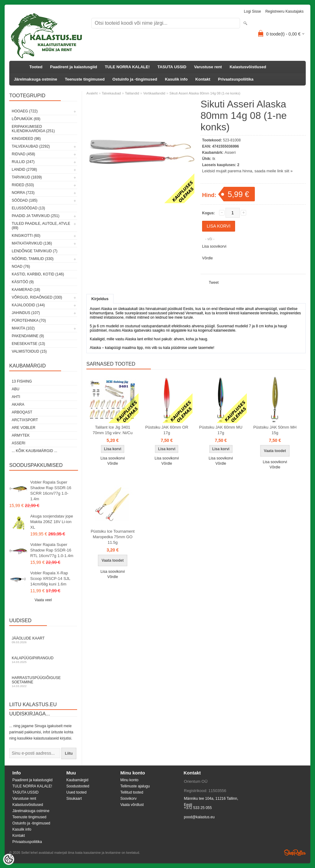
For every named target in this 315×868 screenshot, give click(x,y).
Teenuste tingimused (85, 79)
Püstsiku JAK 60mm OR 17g (167, 430)
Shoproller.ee (295, 853)
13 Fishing (22, 381)
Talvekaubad (111, 93)
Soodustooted (78, 786)
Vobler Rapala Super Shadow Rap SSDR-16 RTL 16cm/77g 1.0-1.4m (52, 550)
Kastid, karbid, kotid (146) (38, 274)
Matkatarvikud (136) (32, 243)
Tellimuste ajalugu (135, 786)
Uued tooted (76, 792)
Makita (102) (23, 328)
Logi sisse (253, 11)
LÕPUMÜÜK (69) (26, 119)
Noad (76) (21, 266)
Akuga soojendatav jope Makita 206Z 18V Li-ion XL (52, 522)
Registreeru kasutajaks (284, 11)
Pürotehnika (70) (29, 321)
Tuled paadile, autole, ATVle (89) (41, 226)
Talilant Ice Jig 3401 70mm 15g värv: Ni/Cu (112, 430)
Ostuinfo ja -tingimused (135, 79)
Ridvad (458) (23, 154)
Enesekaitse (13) (28, 344)
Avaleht (92, 93)
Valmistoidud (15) (29, 351)
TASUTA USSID (172, 67)
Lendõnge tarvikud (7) (35, 251)
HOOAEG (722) (25, 111)
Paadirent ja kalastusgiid (73, 67)
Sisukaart (74, 799)
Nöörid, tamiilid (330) (33, 259)
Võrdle (207, 258)
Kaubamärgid (77, 780)
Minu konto (129, 780)
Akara (18, 405)
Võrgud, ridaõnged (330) (37, 297)
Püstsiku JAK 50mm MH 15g (275, 430)
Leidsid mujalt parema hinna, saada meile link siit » (247, 171)
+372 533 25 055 (198, 808)
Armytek (21, 435)
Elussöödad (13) (28, 208)
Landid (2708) (24, 170)
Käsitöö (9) (23, 282)
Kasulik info (176, 79)
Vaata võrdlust (132, 805)
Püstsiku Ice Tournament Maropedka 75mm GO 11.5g (113, 537)
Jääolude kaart (43, 640)
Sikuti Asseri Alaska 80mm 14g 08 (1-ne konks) (205, 93)
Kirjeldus (100, 299)
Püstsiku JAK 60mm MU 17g (221, 430)
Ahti (16, 397)
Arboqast (22, 412)
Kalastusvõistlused (248, 67)
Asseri (19, 443)
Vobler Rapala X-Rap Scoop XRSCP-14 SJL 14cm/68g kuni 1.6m (50, 579)
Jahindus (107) (26, 313)
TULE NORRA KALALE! (127, 67)
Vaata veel (43, 600)
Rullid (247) (23, 162)
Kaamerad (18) (26, 290)
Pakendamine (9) (28, 336)
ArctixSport (25, 420)
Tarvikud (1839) (27, 177)
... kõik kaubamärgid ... (34, 451)
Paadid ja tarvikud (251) (36, 216)
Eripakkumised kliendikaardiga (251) (33, 129)
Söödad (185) (25, 200)
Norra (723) (23, 193)
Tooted (36, 67)
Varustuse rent (208, 67)
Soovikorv (128, 799)
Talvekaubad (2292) (31, 146)
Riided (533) (23, 185)
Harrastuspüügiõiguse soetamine (43, 682)
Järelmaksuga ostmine (35, 79)
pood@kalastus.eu (199, 817)
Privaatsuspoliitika (236, 79)
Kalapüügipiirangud (43, 660)
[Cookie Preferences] (9, 859)
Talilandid (132, 93)
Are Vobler (24, 428)
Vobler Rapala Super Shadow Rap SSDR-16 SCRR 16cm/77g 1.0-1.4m (51, 491)
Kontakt (203, 79)
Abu (16, 389)
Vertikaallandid (154, 93)
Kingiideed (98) (26, 139)
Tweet (214, 283)
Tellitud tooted (132, 792)
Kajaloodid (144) (28, 305)
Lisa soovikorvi (214, 246)
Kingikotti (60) (26, 236)
